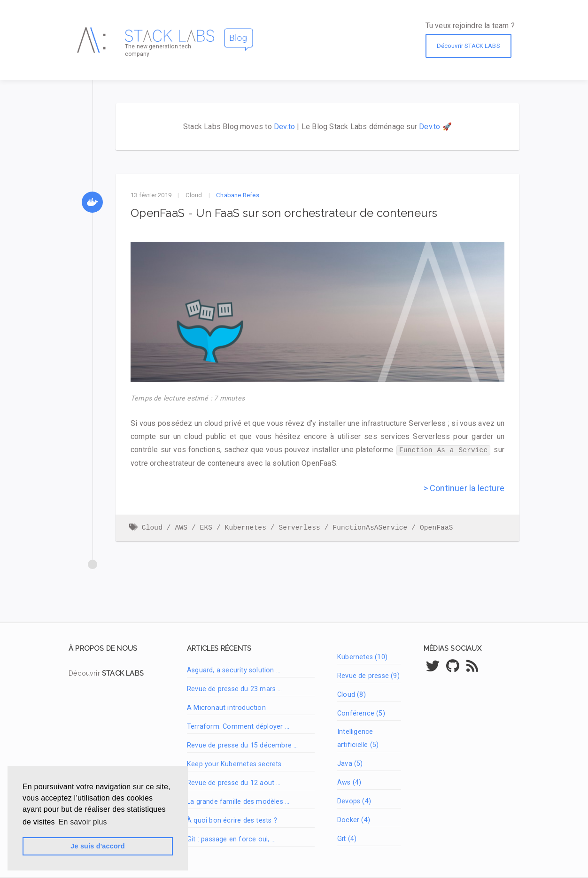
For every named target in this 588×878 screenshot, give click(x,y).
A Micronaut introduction (226, 707)
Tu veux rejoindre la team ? (470, 26)
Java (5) (350, 763)
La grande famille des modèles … (238, 801)
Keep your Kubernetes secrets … (237, 764)
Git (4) (347, 838)
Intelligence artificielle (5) (358, 738)
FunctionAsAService (370, 527)
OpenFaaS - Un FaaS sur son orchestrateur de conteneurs (284, 213)
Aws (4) (349, 782)
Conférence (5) (361, 713)
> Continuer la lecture (464, 488)
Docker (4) (354, 820)
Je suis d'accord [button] (97, 846)
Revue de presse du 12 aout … (234, 782)
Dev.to (284, 127)
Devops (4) (354, 801)
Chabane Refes (238, 195)
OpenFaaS (437, 527)
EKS (206, 527)
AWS (182, 527)
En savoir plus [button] (83, 822)
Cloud (194, 195)
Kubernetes (246, 527)
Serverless (299, 527)
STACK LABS (123, 673)
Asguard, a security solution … (234, 670)
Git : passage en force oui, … (231, 839)
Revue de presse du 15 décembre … (242, 745)
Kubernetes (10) (362, 657)
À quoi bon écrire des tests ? (232, 820)
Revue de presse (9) (368, 675)
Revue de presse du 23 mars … (235, 689)
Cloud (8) (352, 694)
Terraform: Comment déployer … (238, 726)
